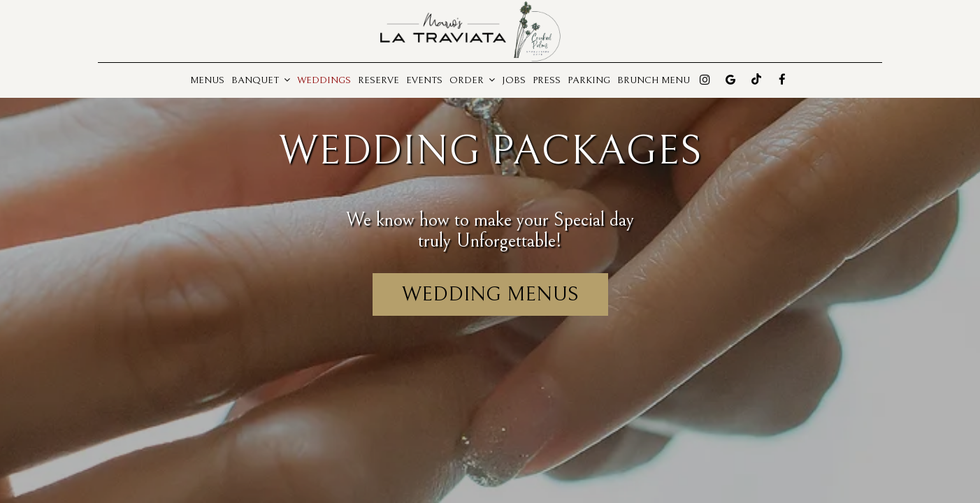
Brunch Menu (654, 80)
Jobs (514, 80)
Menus (207, 80)
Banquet (261, 80)
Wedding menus (490, 294)
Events (424, 80)
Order (472, 80)
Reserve (379, 80)
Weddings (324, 80)
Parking (589, 80)
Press (547, 80)
